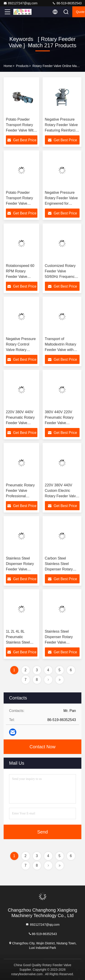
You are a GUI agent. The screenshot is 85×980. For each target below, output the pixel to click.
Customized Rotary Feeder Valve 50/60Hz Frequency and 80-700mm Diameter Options (61, 277)
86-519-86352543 (67, 3)
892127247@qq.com (20, 3)
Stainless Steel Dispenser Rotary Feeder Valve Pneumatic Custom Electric (60, 642)
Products (22, 66)
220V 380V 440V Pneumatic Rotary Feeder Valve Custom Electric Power (20, 423)
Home (8, 66)
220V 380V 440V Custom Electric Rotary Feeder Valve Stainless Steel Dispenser (61, 496)
